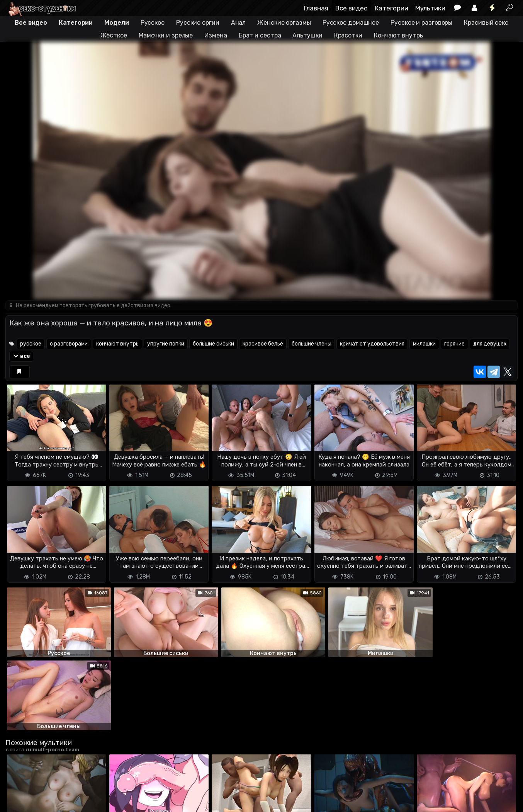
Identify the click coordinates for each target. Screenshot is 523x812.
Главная (316, 8)
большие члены (312, 344)
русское (31, 344)
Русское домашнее (351, 23)
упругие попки (166, 344)
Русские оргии (198, 23)
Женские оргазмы (284, 23)
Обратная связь (86, 801)
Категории (391, 8)
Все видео (351, 8)
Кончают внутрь (398, 35)
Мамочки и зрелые (166, 35)
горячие (454, 344)
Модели (116, 23)
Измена (216, 35)
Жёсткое (114, 35)
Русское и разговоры (421, 23)
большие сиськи (213, 344)
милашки (424, 344)
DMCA (18, 801)
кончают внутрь (117, 344)
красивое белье (263, 344)
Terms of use (45, 801)
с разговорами (69, 344)
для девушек (490, 344)
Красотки (348, 35)
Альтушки (307, 35)
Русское (153, 23)
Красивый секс (486, 23)
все (21, 357)
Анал (239, 23)
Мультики (430, 8)
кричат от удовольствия (372, 344)
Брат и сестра (260, 35)
